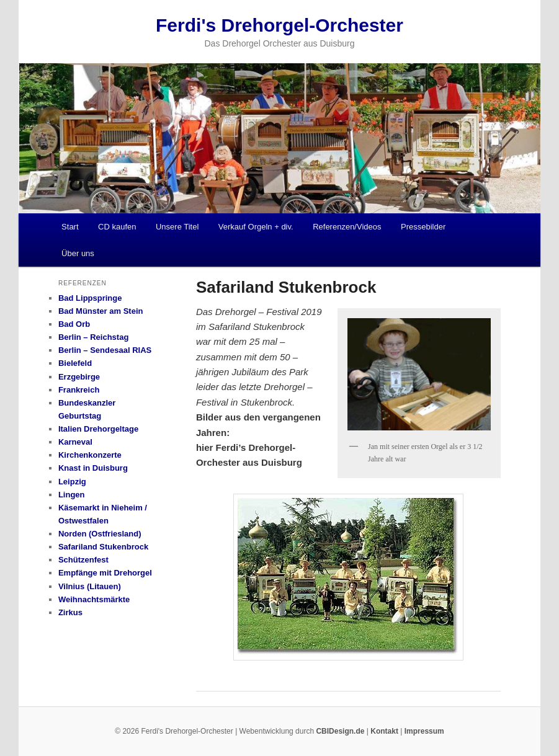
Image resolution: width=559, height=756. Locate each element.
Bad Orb (74, 324)
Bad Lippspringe (90, 298)
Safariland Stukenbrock (103, 547)
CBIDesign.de (340, 731)
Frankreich (79, 390)
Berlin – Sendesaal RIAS (105, 350)
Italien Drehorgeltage (98, 429)
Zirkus (70, 612)
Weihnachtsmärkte (94, 599)
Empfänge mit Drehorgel (105, 573)
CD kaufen (117, 227)
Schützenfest (83, 560)
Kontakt (384, 731)
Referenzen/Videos (347, 227)
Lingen (72, 495)
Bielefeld (75, 363)
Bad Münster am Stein (101, 311)
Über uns (78, 253)
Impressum (424, 731)
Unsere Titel (177, 227)
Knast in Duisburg (93, 468)
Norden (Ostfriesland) (100, 534)
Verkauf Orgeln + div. (256, 227)
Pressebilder (423, 227)
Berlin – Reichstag (93, 337)
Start (70, 227)
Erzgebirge (79, 377)
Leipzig (72, 482)
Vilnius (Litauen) (90, 586)
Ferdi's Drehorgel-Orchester (279, 25)
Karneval (75, 442)
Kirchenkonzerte (90, 455)
